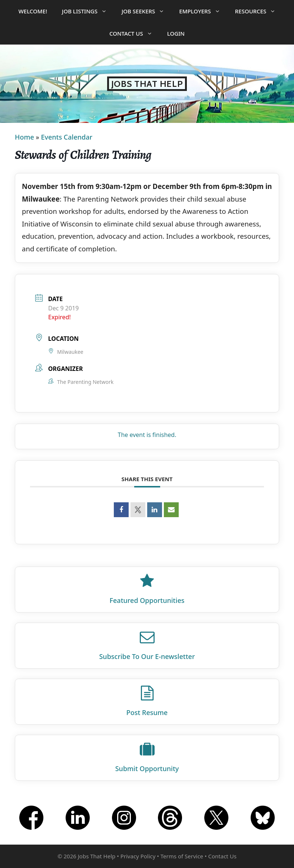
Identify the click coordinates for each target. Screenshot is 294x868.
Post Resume (147, 712)
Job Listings (88, 11)
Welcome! (33, 11)
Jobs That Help (147, 84)
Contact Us (135, 33)
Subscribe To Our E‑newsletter (147, 656)
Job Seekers (147, 11)
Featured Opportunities (147, 600)
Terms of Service (182, 856)
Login (176, 33)
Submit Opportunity (147, 769)
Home (24, 137)
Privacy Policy (138, 856)
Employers (203, 11)
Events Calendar (67, 137)
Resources (259, 11)
